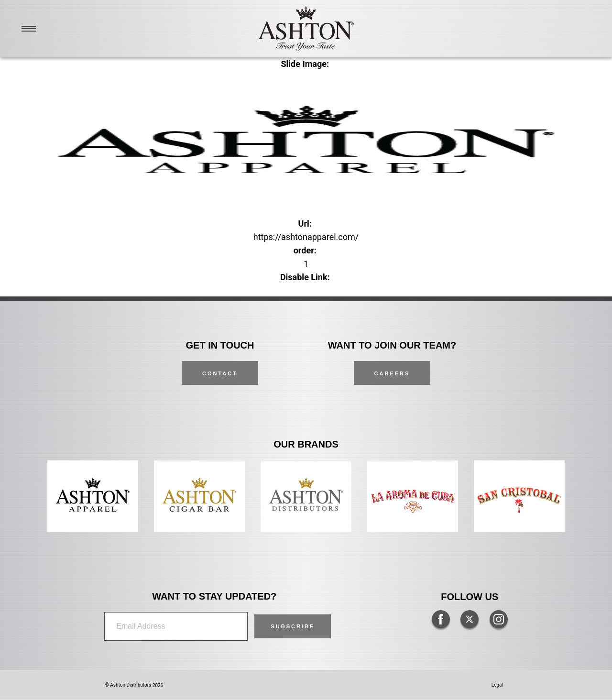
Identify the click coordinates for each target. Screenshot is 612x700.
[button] (293, 626)
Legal (497, 685)
